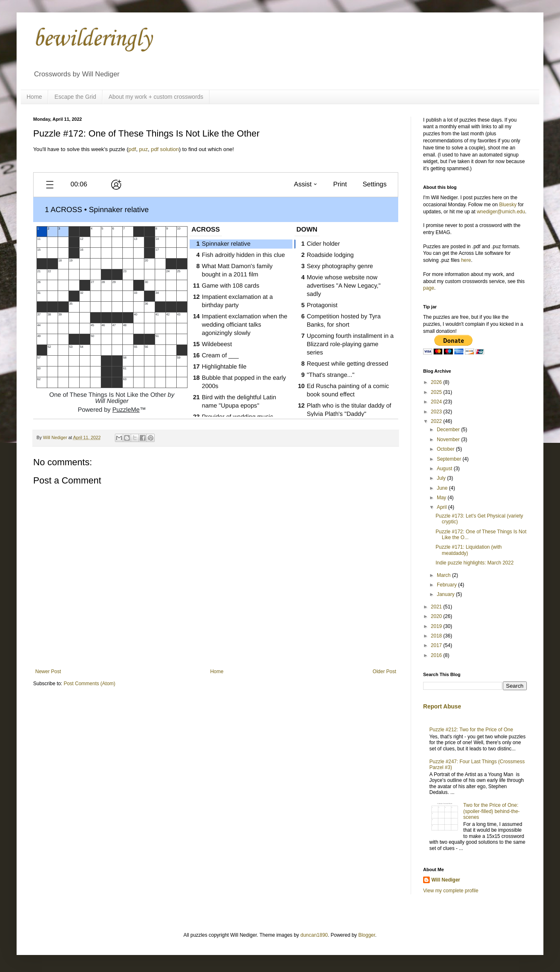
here (466, 260)
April (442, 507)
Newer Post (48, 672)
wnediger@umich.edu (501, 212)
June (443, 488)
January (446, 594)
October (446, 449)
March (444, 575)
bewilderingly (93, 39)
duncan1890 (314, 935)
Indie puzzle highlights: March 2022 (475, 563)
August (445, 469)
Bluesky (508, 205)
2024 (437, 402)
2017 (437, 645)
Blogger (367, 935)
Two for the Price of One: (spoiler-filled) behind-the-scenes (492, 811)
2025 (437, 392)
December (449, 430)
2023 (437, 412)
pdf (132, 149)
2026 (437, 382)
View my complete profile (451, 891)
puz (143, 149)
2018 (437, 636)
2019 (437, 626)
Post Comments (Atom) (89, 684)
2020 (437, 616)
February (447, 585)
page (429, 288)
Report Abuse (442, 706)
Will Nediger (446, 880)
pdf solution (165, 149)
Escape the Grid (75, 97)
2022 (437, 421)
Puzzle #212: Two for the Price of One (471, 730)
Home (34, 97)
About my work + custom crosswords (156, 97)
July (442, 478)
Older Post (384, 672)
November (449, 440)
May (442, 498)
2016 (437, 655)
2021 (437, 607)
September (450, 459)
